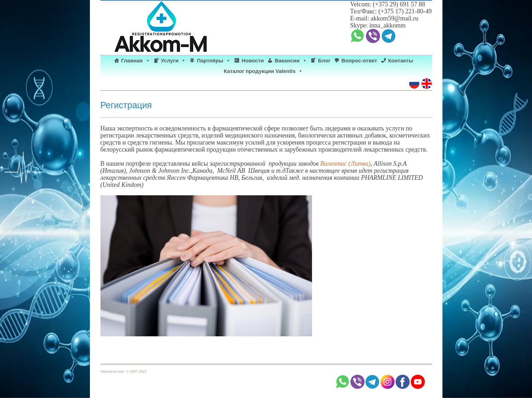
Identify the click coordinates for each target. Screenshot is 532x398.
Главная (136, 61)
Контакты (401, 60)
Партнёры (214, 61)
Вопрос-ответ (359, 60)
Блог (324, 60)
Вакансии (291, 61)
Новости (253, 60)
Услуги (174, 61)
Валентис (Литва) (345, 164)
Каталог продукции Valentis (264, 71)
